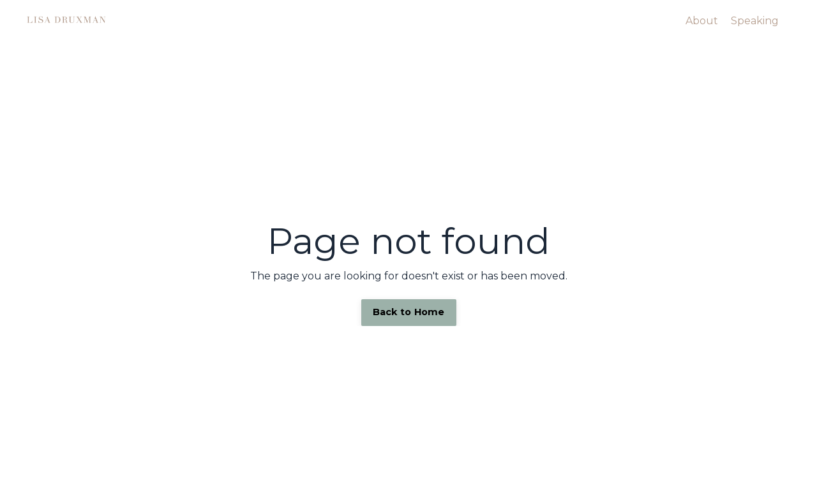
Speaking (755, 21)
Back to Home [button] (409, 312)
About (702, 21)
